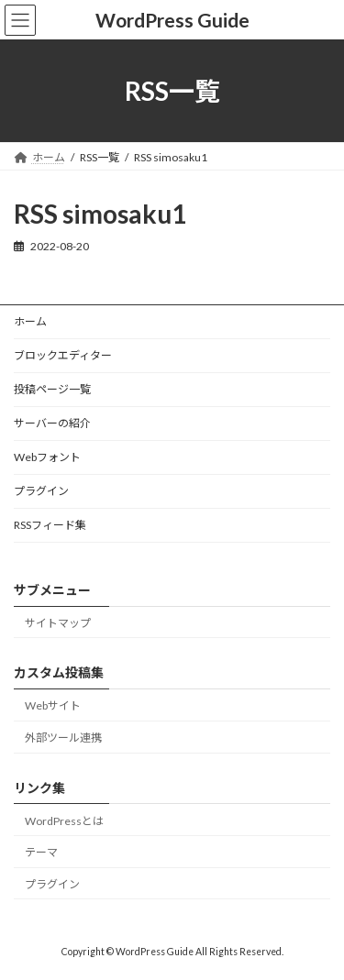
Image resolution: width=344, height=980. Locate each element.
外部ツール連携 (63, 738)
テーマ (41, 852)
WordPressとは (64, 820)
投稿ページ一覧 (52, 389)
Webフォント (47, 457)
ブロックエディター (63, 355)
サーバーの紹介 (52, 423)
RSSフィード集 (50, 525)
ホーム (30, 321)
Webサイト (53, 705)
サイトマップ (58, 623)
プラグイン (41, 491)
